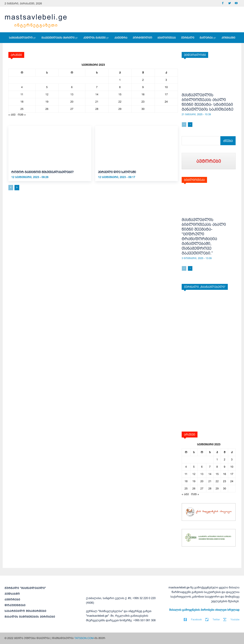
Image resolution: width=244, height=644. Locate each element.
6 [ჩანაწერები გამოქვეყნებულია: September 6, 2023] (72, 87)
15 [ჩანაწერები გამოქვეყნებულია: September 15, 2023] (120, 94)
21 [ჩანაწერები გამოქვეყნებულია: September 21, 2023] (97, 102)
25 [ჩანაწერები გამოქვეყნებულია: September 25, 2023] (22, 109)
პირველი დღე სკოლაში (117, 172)
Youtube (235, 619)
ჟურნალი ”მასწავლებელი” (25, 588)
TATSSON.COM (84, 638)
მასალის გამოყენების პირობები (30, 617)
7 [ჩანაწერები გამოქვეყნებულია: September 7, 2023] (97, 87)
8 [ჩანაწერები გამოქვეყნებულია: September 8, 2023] (120, 87)
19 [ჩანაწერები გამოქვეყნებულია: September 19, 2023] (47, 102)
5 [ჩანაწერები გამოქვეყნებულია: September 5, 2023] (47, 87)
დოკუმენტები (15, 605)
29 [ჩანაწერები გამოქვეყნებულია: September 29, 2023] (120, 109)
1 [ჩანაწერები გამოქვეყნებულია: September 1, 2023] (120, 80)
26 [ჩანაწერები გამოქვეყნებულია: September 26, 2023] (47, 109)
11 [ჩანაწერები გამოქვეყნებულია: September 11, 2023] (22, 94)
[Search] (228, 141)
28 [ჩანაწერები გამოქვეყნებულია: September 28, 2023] (97, 109)
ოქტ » (22, 115)
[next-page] (17, 188)
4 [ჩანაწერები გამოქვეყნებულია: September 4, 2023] (22, 87)
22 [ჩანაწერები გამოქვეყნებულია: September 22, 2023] (120, 102)
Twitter (216, 619)
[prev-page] (11, 188)
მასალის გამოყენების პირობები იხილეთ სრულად (204, 610)
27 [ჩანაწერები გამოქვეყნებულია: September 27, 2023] (72, 109)
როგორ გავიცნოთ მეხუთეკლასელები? (42, 172)
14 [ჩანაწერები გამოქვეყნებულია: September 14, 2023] (97, 94)
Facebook (196, 619)
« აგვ (12, 115)
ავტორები (12, 599)
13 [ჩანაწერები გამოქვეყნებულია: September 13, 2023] (72, 94)
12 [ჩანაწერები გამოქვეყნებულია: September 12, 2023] (47, 94)
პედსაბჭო (12, 594)
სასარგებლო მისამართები (25, 611)
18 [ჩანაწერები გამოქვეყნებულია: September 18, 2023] (22, 102)
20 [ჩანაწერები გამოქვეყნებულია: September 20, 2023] (72, 102)
